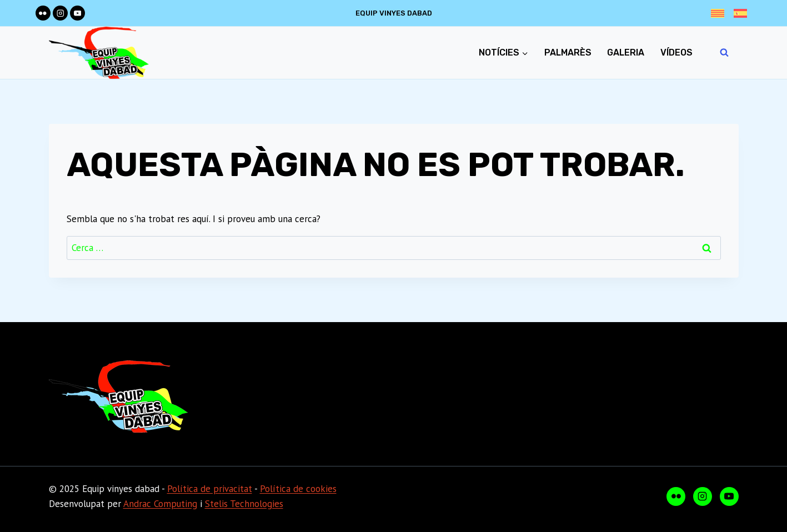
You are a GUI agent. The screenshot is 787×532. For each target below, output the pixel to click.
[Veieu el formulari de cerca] (724, 53)
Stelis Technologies (244, 504)
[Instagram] (60, 13)
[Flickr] (43, 13)
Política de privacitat (210, 489)
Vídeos (676, 52)
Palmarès (568, 52)
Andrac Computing (160, 504)
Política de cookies (298, 489)
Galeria (626, 52)
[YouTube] (77, 13)
